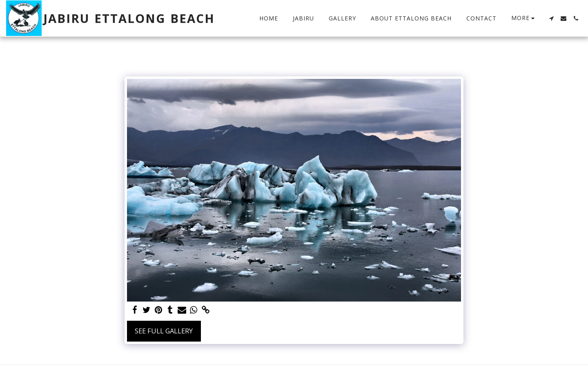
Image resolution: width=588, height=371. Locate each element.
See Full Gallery (164, 331)
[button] (551, 18)
